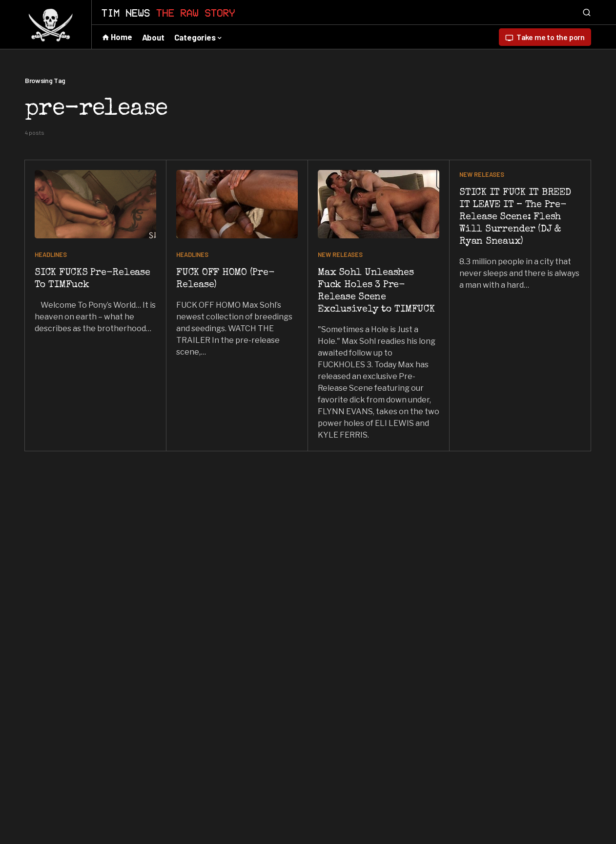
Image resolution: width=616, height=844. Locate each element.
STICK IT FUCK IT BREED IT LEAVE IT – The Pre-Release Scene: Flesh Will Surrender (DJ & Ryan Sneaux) (515, 217)
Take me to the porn (545, 37)
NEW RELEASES (340, 254)
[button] (587, 12)
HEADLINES (51, 254)
